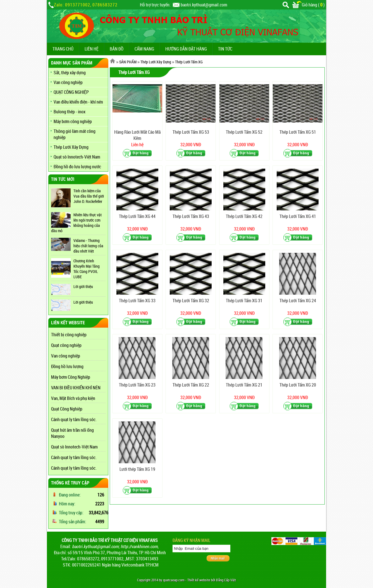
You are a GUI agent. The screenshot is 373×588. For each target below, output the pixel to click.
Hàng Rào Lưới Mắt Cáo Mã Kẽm (137, 135)
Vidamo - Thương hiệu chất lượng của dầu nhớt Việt (88, 246)
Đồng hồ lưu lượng (67, 366)
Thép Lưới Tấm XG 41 (298, 216)
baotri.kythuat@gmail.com (204, 5)
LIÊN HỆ (92, 49)
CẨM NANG (144, 49)
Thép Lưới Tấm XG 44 (137, 216)
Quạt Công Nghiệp (67, 409)
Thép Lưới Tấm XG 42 (244, 216)
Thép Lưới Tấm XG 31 (244, 301)
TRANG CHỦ (63, 49)
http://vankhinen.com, (140, 546)
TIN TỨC (225, 49)
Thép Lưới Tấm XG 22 (191, 385)
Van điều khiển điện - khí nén (78, 102)
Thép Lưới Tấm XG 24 (298, 301)
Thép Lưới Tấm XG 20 (298, 385)
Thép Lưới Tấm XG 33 (137, 301)
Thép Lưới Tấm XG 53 (191, 132)
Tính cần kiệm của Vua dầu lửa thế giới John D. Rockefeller (89, 196)
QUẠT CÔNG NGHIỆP (71, 92)
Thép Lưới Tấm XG (189, 62)
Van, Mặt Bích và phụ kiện (73, 398)
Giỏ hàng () (309, 5)
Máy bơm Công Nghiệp (71, 377)
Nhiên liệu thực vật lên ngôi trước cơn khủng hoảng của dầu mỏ (76, 223)
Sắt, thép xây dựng (70, 73)
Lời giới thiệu (83, 286)
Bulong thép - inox (70, 112)
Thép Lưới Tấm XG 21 (244, 385)
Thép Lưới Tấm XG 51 (298, 132)
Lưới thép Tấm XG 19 (137, 469)
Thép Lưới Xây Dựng (71, 147)
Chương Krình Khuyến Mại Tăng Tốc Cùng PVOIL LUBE (87, 269)
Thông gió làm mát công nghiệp (75, 134)
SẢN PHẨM (128, 62)
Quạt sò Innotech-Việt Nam (77, 157)
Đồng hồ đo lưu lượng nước (77, 167)
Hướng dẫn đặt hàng (186, 49)
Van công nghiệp (68, 82)
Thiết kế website (199, 580)
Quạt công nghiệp (66, 345)
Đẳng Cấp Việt (226, 580)
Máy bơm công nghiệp (73, 121)
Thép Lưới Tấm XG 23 (137, 385)
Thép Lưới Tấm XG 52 (244, 132)
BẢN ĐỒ (117, 49)
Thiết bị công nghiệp (69, 335)
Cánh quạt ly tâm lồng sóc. (74, 419)
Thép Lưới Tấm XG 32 (191, 301)
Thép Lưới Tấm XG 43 (191, 216)
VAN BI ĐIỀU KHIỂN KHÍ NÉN (76, 388)
